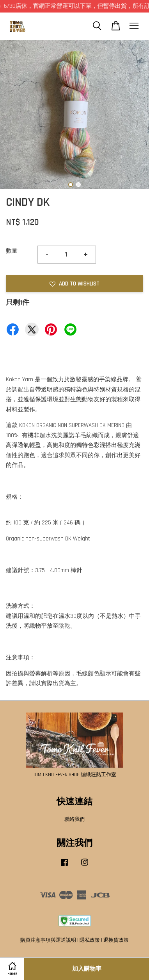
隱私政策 (90, 940)
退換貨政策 (116, 940)
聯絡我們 (74, 819)
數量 (12, 251)
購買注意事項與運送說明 (48, 940)
